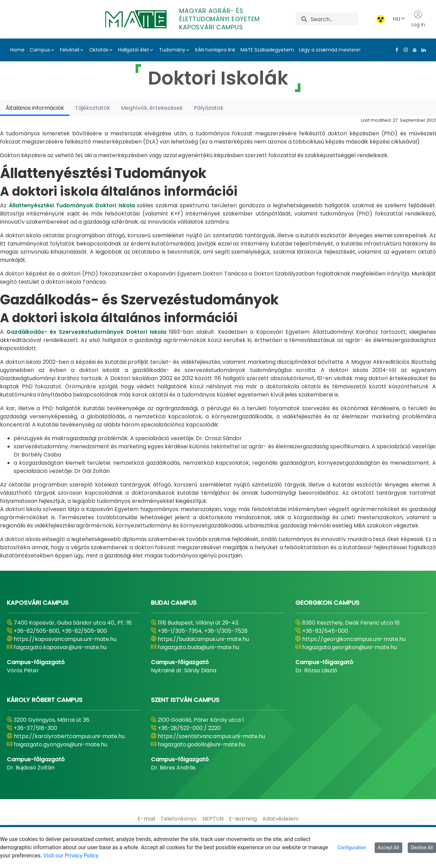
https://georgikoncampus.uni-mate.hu (354, 639)
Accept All (388, 848)
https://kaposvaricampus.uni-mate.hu (65, 639)
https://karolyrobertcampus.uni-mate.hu (69, 736)
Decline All (422, 848)
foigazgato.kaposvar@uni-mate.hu (60, 647)
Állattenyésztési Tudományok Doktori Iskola (72, 205)
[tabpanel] (218, 338)
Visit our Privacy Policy (71, 856)
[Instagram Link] (404, 50)
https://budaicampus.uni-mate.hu (203, 639)
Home (17, 50)
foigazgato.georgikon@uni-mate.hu (349, 647)
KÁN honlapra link (215, 50)
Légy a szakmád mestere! (330, 50)
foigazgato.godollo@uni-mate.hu (201, 744)
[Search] (334, 19)
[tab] (35, 108)
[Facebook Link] (395, 50)
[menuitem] (146, 819)
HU (399, 19)
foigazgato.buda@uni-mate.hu (198, 647)
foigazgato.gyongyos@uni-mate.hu (60, 744)
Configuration (352, 848)
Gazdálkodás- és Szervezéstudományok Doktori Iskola (86, 332)
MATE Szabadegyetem (267, 50)
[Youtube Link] (413, 50)
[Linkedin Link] (422, 50)
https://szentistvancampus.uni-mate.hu (211, 736)
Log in (418, 19)
